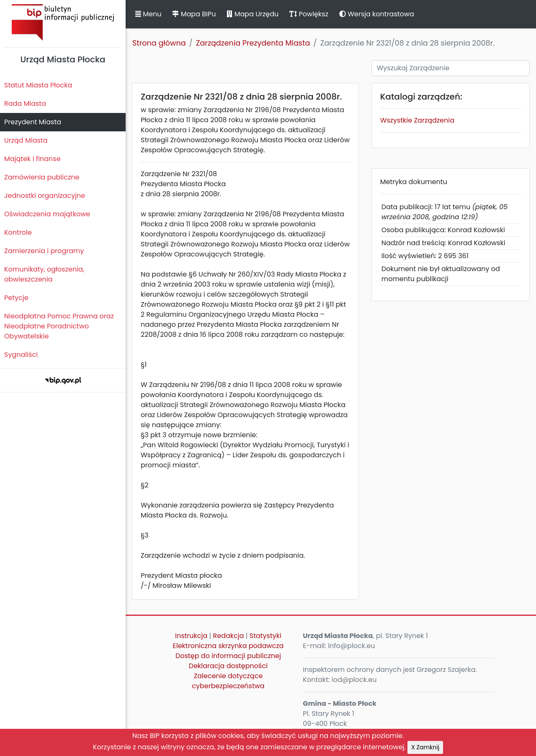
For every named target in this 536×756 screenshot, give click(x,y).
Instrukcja (191, 636)
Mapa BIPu (194, 14)
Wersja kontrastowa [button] (377, 14)
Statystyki (265, 636)
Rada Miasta (25, 104)
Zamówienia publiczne (42, 177)
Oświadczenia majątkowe (47, 214)
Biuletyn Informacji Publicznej (63, 22)
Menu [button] (148, 14)
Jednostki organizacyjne (45, 196)
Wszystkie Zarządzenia (417, 120)
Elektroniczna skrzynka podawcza (228, 646)
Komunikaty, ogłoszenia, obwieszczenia (44, 274)
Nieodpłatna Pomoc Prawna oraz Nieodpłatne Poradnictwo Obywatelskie (59, 326)
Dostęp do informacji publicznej (228, 656)
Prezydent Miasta (33, 122)
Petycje (16, 298)
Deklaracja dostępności (228, 666)
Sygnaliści (21, 355)
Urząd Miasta (26, 140)
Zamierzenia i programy (44, 251)
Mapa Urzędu (253, 14)
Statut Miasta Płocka (38, 85)
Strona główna (159, 43)
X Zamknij (425, 747)
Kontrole (18, 232)
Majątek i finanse (32, 159)
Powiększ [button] (309, 14)
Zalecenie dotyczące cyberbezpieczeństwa (228, 681)
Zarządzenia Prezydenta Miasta (253, 43)
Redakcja (229, 636)
